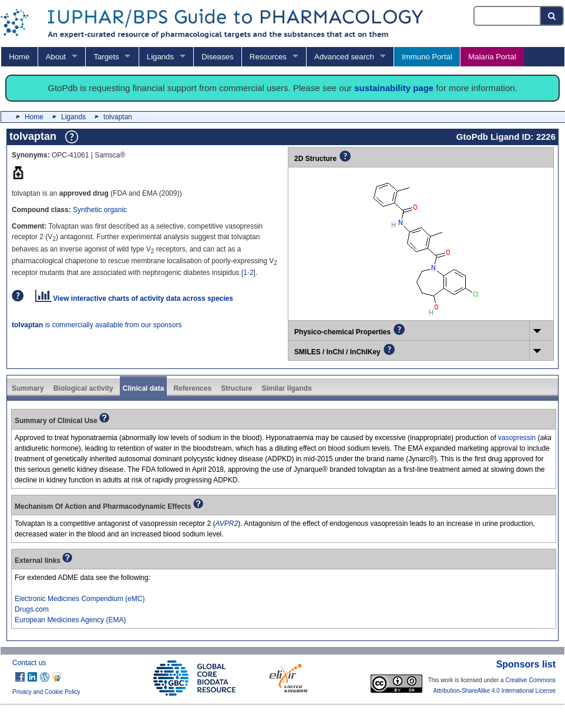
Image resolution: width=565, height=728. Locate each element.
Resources (268, 57)
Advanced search (344, 57)
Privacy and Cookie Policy (46, 692)
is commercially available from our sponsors (97, 325)
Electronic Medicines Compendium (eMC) (80, 599)
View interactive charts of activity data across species (134, 298)
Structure (236, 388)
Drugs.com (32, 609)
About (56, 57)
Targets (106, 57)
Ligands (160, 57)
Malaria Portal (492, 57)
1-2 (248, 273)
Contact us (29, 663)
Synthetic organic (100, 210)
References (192, 388)
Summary (28, 388)
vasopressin (517, 438)
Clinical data (144, 388)
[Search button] (552, 16)
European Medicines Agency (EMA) (70, 620)
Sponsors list (526, 664)
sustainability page (394, 88)
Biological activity (83, 388)
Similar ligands (286, 388)
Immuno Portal (427, 57)
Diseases (217, 57)
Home (19, 57)
